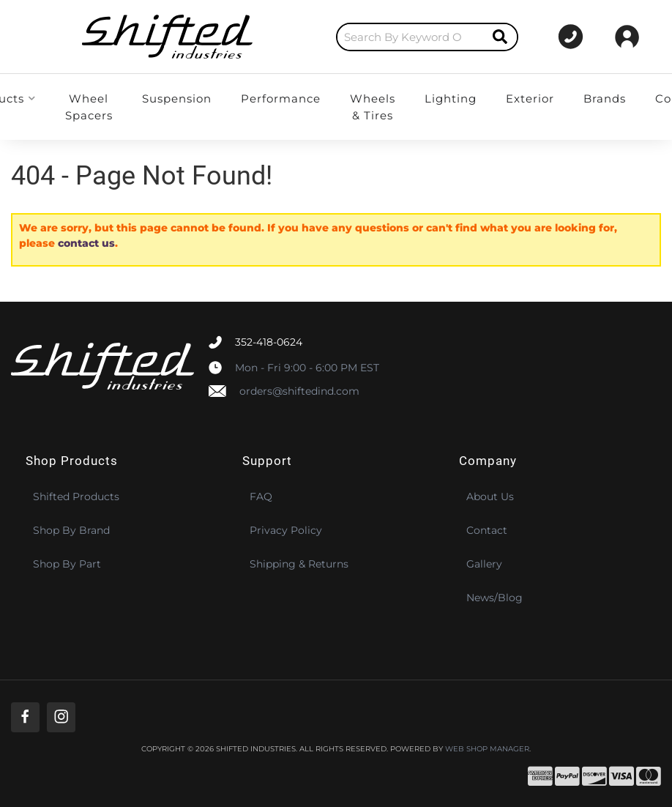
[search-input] (333, 37)
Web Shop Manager (487, 749)
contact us (86, 243)
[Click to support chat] (555, 37)
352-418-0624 (269, 342)
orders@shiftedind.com (299, 391)
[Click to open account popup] (627, 37)
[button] (350, 37)
